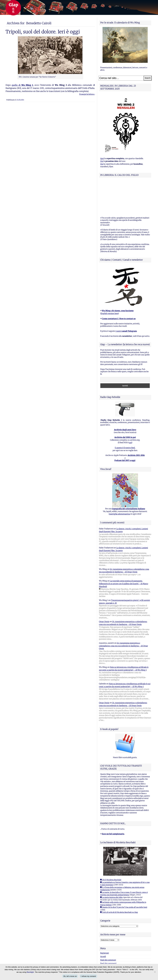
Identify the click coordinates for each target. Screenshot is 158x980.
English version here (110, 281)
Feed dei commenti (108, 931)
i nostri (126, 299)
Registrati (105, 921)
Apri (102, 158)
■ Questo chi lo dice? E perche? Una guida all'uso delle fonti (124, 875)
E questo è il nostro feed (125, 416)
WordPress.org (106, 935)
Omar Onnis (104, 589)
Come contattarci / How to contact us (119, 287)
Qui (102, 161)
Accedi (103, 924)
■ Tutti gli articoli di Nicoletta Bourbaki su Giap (119, 880)
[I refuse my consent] (155, 972)
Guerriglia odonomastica (119, 482)
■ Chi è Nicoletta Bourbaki (111, 848)
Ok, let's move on (70, 976)
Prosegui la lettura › (87, 94)
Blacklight (30, 972)
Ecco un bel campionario (113, 802)
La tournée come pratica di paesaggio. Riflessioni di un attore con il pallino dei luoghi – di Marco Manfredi (123, 552)
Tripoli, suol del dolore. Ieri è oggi (43, 32)
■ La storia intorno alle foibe (111, 865)
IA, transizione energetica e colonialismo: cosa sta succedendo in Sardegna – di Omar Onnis (123, 614)
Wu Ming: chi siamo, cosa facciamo (118, 279)
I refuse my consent (88, 976)
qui (130, 410)
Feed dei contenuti (108, 928)
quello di (22, 85)
